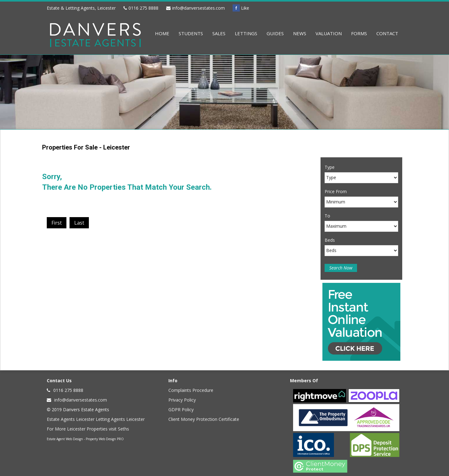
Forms (359, 33)
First (57, 223)
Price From (336, 191)
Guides (275, 33)
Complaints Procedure (191, 390)
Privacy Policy (182, 400)
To (327, 216)
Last (79, 223)
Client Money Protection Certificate (204, 419)
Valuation (329, 33)
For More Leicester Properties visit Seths (88, 429)
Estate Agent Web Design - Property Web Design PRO (85, 439)
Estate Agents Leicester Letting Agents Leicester (96, 419)
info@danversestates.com (198, 8)
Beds (330, 240)
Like (241, 8)
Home (162, 33)
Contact (387, 33)
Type (330, 167)
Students (191, 33)
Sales (219, 33)
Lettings (246, 33)
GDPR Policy (181, 409)
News (300, 33)
